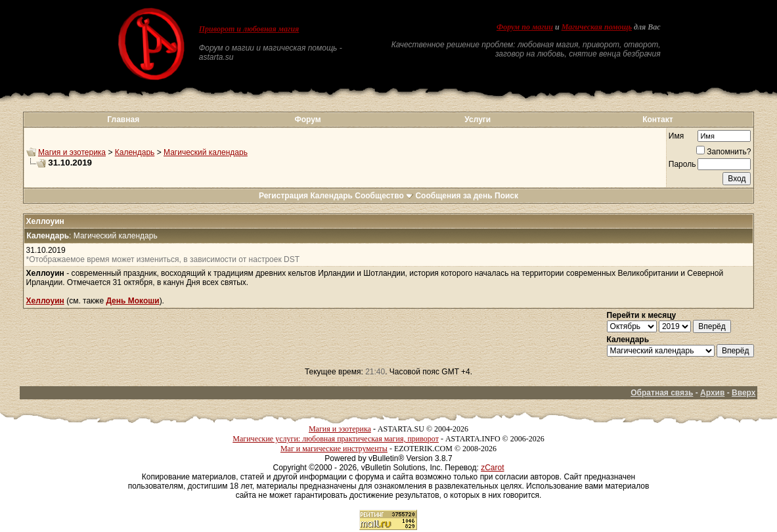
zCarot (492, 468)
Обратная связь (662, 393)
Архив (712, 393)
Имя (676, 136)
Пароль (682, 164)
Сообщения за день (454, 196)
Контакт (657, 120)
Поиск (506, 196)
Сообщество (384, 196)
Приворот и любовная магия (249, 29)
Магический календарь (206, 152)
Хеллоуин (45, 301)
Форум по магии (525, 27)
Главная (123, 120)
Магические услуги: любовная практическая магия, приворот (336, 439)
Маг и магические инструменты (334, 449)
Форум (308, 120)
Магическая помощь (597, 27)
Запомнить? (723, 152)
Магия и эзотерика (72, 152)
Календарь (135, 152)
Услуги (477, 120)
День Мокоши (132, 301)
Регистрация (283, 196)
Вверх (744, 393)
